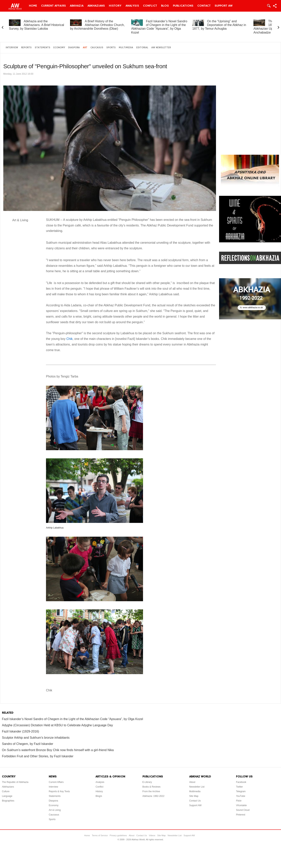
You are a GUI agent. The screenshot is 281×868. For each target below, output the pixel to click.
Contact (204, 6)
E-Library (147, 782)
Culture (6, 791)
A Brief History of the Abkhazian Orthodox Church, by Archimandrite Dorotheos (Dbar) (97, 25)
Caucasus (97, 48)
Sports (111, 48)
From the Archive (151, 791)
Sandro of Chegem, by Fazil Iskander (28, 744)
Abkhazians (96, 6)
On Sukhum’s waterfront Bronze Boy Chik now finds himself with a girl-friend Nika (58, 750)
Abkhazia (77, 6)
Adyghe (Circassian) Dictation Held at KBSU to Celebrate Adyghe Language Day (57, 725)
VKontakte (241, 805)
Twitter (239, 787)
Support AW (224, 6)
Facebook (241, 782)
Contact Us (195, 801)
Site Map (194, 796)
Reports (26, 48)
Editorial (142, 48)
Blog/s (99, 796)
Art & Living (55, 810)
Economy (59, 48)
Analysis (132, 6)
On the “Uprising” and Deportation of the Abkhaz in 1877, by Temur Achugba (219, 25)
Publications (183, 6)
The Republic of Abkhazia (15, 782)
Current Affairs (53, 6)
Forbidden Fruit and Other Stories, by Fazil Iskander (38, 756)
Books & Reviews (151, 787)
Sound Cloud (243, 810)
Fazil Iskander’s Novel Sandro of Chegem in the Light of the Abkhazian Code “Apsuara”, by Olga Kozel (72, 719)
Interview (12, 48)
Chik (69, 339)
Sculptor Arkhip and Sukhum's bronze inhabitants (36, 738)
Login (269, 6)
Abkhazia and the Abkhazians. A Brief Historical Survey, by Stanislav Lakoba (36, 25)
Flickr (239, 801)
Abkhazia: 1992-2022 (153, 796)
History (115, 6)
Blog (165, 6)
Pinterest (241, 815)
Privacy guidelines (118, 835)
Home (33, 6)
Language (7, 796)
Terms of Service (100, 835)
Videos (152, 835)
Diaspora (74, 48)
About (192, 782)
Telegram (241, 791)
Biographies (8, 801)
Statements (42, 48)
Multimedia (126, 48)
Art (85, 48)
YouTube (241, 796)
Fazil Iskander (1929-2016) (20, 731)
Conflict (150, 6)
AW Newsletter (161, 48)
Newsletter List (197, 787)
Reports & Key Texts (59, 791)
